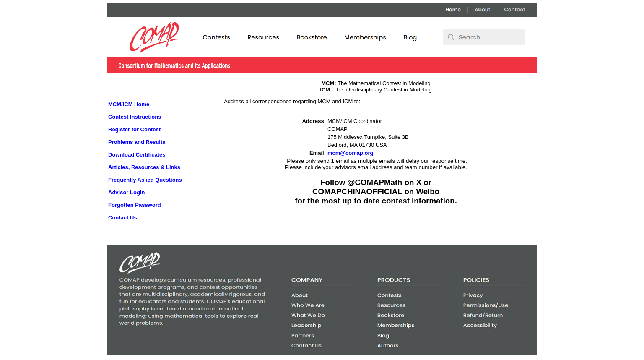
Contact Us (123, 218)
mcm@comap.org (350, 153)
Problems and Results (137, 142)
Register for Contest (134, 129)
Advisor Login (126, 192)
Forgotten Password (135, 205)
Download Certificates (137, 155)
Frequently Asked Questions (145, 180)
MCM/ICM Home (129, 104)
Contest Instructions (135, 117)
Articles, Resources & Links (144, 167)
